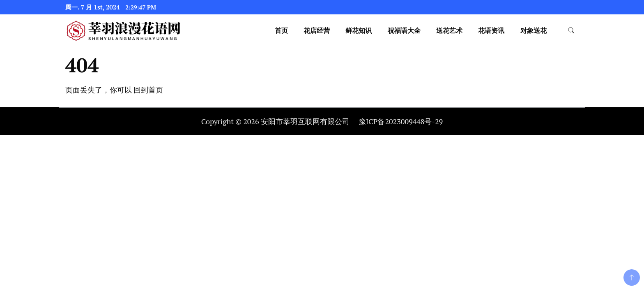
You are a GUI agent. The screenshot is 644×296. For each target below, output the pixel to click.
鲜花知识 (359, 30)
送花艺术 (449, 30)
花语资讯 (491, 30)
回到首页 (148, 90)
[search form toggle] (571, 31)
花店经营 (317, 30)
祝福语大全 (404, 30)
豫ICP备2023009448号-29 (401, 121)
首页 (281, 30)
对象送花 (534, 30)
